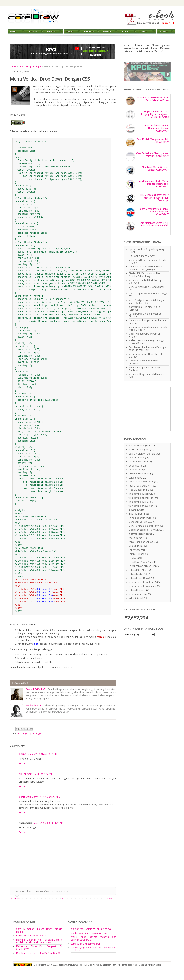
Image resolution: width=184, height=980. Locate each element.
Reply (22, 764)
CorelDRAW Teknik (138, 462)
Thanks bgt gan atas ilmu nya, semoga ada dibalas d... (94, 949)
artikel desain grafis (139, 450)
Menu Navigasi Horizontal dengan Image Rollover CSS (147, 301)
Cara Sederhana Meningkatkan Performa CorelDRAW (152, 155)
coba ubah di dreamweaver (85, 944)
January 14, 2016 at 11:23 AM (48, 823)
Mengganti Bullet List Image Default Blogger (147, 261)
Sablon (143, 31)
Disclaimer (163, 31)
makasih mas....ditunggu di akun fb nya (91, 929)
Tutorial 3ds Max (137, 570)
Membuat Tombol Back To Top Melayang (145, 281)
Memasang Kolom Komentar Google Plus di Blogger (148, 328)
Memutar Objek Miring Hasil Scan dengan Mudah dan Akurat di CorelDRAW (39, 941)
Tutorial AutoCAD (138, 574)
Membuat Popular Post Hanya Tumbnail (144, 369)
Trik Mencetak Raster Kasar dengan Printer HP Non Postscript (154, 198)
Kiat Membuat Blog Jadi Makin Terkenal (144, 308)
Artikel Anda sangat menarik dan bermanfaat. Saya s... (94, 938)
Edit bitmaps (135, 478)
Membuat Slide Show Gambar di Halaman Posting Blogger (146, 268)
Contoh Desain (136, 458)
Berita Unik (25, 797)
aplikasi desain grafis (140, 446)
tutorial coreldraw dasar (142, 582)
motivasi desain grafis (140, 534)
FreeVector (89, 31)
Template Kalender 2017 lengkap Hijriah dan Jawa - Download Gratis (155, 114)
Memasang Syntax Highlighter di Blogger (146, 355)
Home (13, 31)
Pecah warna (135, 538)
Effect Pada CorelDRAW (141, 482)
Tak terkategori (137, 550)
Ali (20, 774)
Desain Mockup (137, 470)
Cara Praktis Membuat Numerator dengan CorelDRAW (157, 128)
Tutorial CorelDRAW (139, 578)
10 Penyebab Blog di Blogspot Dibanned (145, 315)
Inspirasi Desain (137, 514)
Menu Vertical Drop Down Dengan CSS (147, 288)
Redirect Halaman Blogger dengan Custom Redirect (147, 342)
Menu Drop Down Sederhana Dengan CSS (148, 295)
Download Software (139, 474)
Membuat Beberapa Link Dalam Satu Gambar (148, 322)
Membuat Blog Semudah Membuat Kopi (147, 375)
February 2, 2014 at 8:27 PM (37, 774)
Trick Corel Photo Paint (141, 562)
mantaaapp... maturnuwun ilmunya (89, 933)
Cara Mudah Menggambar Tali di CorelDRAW (153, 141)
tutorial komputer (138, 594)
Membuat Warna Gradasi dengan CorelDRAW (155, 168)
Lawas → (110, 898)
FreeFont (107, 31)
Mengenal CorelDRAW (140, 522)
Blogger (69, 31)
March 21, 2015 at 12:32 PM (46, 797)
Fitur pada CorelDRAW (141, 486)
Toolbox (133, 558)
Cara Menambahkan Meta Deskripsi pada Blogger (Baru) (147, 349)
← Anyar (15, 898)
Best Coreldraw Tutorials (142, 454)
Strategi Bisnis (136, 546)
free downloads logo (140, 502)
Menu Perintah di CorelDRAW (144, 526)
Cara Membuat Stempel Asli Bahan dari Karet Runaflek (154, 224)
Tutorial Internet (137, 590)
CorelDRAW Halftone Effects (31, 936)
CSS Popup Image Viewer (142, 256)
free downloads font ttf (141, 498)
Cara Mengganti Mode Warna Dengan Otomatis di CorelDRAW (153, 184)
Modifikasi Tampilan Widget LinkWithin (143, 362)
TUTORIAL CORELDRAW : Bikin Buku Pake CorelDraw (153, 99)
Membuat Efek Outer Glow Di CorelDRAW (38, 953)
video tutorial (136, 598)
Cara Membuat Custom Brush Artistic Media (39, 930)
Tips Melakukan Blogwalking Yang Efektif (146, 250)
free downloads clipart (141, 494)
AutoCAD (126, 31)
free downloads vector (141, 506)
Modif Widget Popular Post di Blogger (144, 335)
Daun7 (22, 754)
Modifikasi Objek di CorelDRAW (145, 530)
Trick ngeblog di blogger (30, 66)
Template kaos (136, 554)
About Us (33, 31)
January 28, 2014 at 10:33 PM (42, 754)
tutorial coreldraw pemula (143, 586)
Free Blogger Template (141, 490)
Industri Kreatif (136, 510)
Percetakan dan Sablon (141, 542)
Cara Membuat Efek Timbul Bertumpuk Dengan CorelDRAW (154, 212)
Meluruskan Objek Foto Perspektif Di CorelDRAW (39, 948)
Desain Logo (135, 466)
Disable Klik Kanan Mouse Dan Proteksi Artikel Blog (145, 275)
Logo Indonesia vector (141, 518)
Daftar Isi (51, 31)
